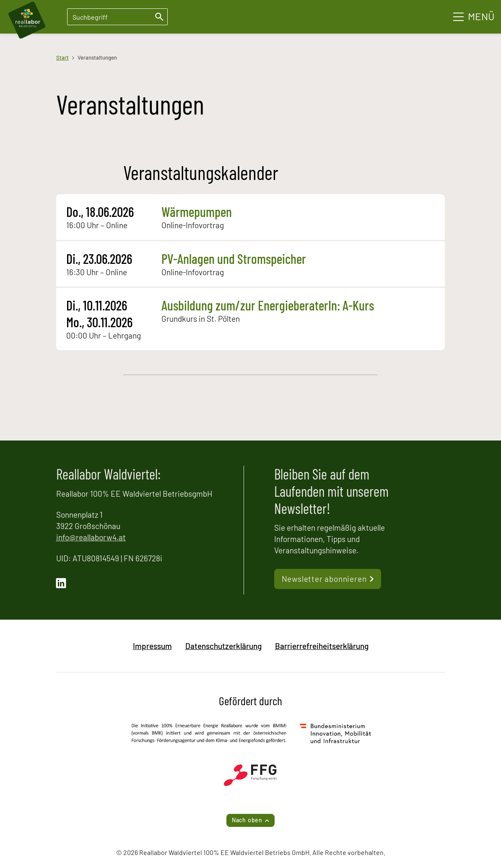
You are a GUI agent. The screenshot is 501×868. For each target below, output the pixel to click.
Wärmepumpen (197, 211)
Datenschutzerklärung (223, 646)
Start (62, 57)
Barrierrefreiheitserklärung (322, 646)
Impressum (152, 646)
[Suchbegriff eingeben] (117, 17)
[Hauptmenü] (474, 17)
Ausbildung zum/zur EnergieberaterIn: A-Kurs (268, 305)
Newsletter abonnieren (324, 579)
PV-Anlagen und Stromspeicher (234, 258)
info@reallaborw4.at (91, 537)
